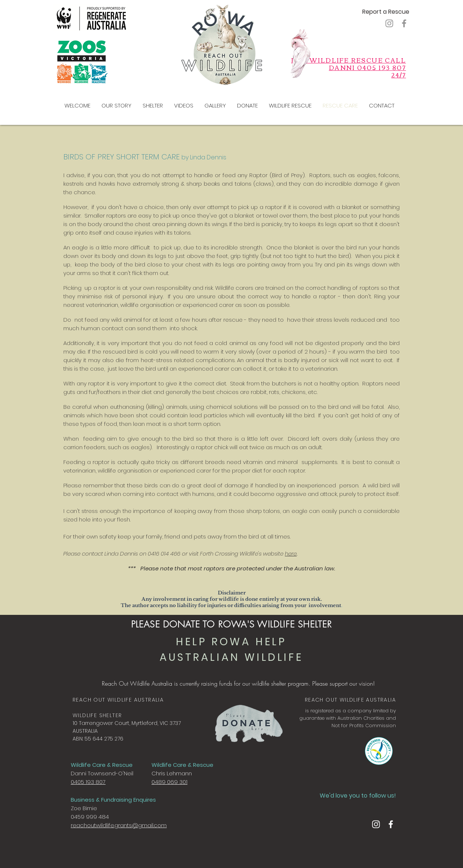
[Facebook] (404, 23)
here (291, 554)
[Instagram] (389, 23)
